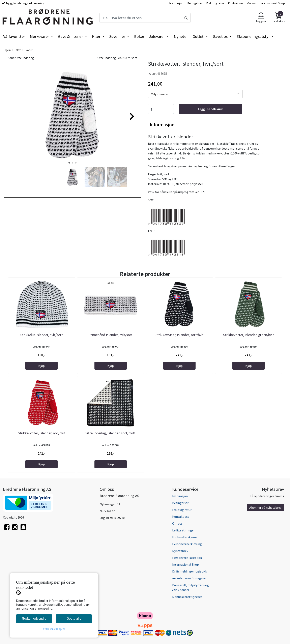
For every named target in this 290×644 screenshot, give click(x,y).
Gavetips (221, 36)
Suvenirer (118, 36)
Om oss (252, 3)
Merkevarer (40, 36)
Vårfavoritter (14, 36)
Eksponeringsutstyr (254, 36)
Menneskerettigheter (187, 597)
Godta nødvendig (34, 619)
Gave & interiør (71, 36)
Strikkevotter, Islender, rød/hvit (41, 433)
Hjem (8, 50)
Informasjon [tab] (162, 125)
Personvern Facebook (187, 558)
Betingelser (195, 3)
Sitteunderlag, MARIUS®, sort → (119, 58)
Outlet (198, 36)
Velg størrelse (160, 94)
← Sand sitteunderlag (19, 58)
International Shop (273, 3)
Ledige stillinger (183, 530)
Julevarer (157, 36)
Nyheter (181, 36)
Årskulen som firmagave (189, 578)
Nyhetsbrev (180, 551)
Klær (97, 36)
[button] (69, 163)
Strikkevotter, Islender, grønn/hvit (249, 335)
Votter (27, 50)
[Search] (145, 18)
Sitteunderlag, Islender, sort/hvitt (110, 433)
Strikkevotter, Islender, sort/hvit (180, 335)
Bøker (139, 36)
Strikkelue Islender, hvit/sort (42, 335)
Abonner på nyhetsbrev (265, 507)
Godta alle (74, 619)
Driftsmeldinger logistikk (190, 571)
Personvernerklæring (187, 544)
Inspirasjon (176, 3)
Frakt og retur (215, 3)
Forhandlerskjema (185, 537)
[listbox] (195, 94)
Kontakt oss (236, 3)
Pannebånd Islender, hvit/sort (110, 335)
